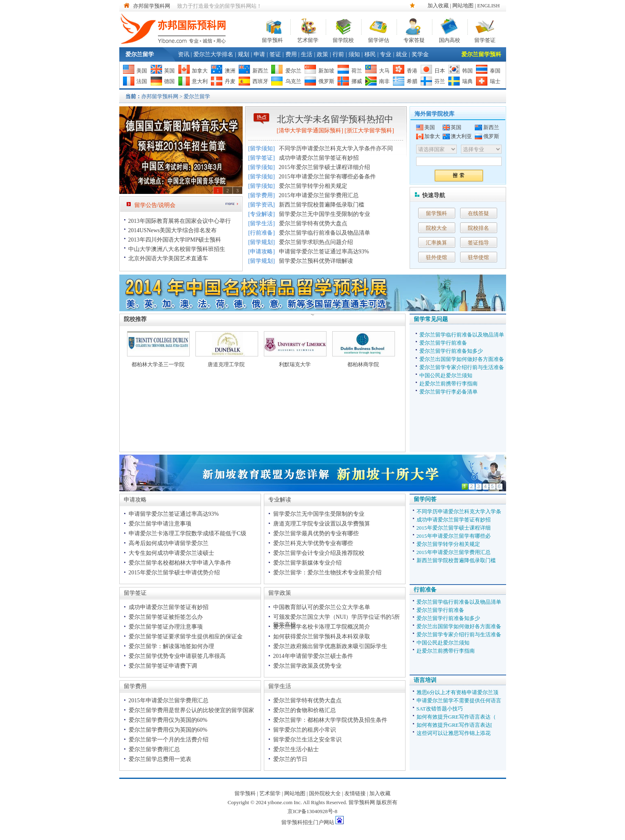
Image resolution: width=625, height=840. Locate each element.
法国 (142, 81)
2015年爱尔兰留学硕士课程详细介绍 (325, 167)
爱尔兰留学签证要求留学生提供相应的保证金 (186, 637)
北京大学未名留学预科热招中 (335, 119)
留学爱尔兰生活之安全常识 (307, 740)
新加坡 (326, 71)
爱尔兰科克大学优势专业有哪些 (313, 543)
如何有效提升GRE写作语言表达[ (454, 725)
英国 (169, 71)
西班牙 (260, 81)
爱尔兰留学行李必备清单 (448, 392)
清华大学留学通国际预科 (310, 131)
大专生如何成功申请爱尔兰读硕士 (171, 553)
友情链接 (355, 793)
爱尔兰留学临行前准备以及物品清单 (325, 233)
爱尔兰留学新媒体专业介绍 (307, 563)
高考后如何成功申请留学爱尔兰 (169, 543)
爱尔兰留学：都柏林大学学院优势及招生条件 (330, 720)
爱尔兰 (293, 71)
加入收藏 (438, 5)
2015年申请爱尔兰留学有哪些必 (454, 536)
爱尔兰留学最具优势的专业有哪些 (316, 533)
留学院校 (343, 39)
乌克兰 (293, 81)
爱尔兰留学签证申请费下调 (163, 666)
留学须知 (261, 148)
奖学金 (420, 54)
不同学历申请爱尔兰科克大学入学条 (459, 511)
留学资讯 (261, 205)
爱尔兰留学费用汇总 (154, 749)
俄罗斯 (326, 81)
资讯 (184, 54)
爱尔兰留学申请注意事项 (160, 524)
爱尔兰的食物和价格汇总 (305, 710)
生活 (307, 54)
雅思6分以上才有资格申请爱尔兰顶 (458, 692)
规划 (243, 54)
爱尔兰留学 (140, 54)
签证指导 (478, 243)
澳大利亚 (461, 136)
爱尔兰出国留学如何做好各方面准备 (462, 359)
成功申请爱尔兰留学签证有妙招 (319, 158)
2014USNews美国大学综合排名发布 (173, 230)
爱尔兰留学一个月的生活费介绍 (169, 740)
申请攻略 (261, 252)
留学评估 (379, 39)
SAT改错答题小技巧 (440, 709)
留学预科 (272, 39)
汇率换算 (436, 243)
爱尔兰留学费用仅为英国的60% (168, 720)
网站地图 (463, 5)
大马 (384, 71)
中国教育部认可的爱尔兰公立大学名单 (322, 607)
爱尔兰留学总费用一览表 (160, 759)
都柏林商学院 (363, 364)
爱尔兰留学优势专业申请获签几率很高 (177, 656)
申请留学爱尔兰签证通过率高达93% (324, 252)
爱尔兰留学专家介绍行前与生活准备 (462, 367)
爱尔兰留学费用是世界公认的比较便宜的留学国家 (191, 710)
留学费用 (261, 195)
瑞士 (495, 81)
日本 (440, 71)
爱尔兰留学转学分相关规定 (313, 186)
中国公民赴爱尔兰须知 (446, 375)
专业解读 (261, 214)
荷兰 (357, 71)
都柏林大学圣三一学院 (158, 364)
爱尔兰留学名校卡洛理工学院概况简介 (322, 627)
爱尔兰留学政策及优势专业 (307, 666)
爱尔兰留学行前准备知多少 (451, 351)
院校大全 (436, 228)
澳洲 (230, 71)
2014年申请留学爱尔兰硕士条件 (313, 656)
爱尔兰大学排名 (213, 54)
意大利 (200, 81)
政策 (322, 54)
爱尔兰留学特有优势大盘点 (313, 223)
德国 (169, 81)
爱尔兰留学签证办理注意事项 (166, 627)
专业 (386, 54)
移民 (370, 54)
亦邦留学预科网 (152, 6)
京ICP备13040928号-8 (312, 811)
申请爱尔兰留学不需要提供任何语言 (459, 700)
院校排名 (478, 228)
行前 (338, 54)
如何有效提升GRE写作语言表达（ (456, 717)
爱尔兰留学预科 (481, 54)
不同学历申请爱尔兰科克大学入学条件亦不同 (336, 148)
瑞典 (467, 81)
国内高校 (450, 39)
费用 (291, 54)
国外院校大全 (325, 793)
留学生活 (261, 223)
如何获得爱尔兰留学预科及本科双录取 (322, 637)
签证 (275, 54)
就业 (401, 54)
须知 (354, 54)
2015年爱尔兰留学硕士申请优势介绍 (174, 573)
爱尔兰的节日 (290, 759)
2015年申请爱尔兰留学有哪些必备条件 (327, 177)
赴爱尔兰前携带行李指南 (448, 384)
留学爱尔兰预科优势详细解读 (316, 261)
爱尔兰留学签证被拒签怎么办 (166, 617)
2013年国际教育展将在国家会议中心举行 (180, 221)
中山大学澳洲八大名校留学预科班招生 (177, 249)
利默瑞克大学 (295, 364)
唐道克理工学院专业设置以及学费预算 (322, 524)
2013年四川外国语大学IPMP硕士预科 (175, 240)
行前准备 (261, 233)
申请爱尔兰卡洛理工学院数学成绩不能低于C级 (187, 533)
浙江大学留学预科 (369, 131)
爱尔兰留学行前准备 (443, 343)
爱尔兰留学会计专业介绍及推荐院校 (319, 553)
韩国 (467, 71)
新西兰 (260, 71)
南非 (384, 81)
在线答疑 (478, 213)
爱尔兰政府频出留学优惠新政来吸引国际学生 (330, 646)
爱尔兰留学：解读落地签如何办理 (171, 646)
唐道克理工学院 (226, 364)
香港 (412, 71)
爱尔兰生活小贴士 (296, 749)
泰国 (495, 71)
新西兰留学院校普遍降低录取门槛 (322, 205)
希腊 (412, 81)
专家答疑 (414, 39)
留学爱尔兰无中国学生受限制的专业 (325, 214)
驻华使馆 (478, 257)
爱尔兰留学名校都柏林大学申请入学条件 (180, 563)
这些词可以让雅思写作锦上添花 (454, 733)
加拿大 (200, 71)
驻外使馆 (436, 257)
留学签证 (485, 39)
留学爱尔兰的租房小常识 (305, 730)
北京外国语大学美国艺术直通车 (168, 258)
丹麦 (230, 81)
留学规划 (261, 242)
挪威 (357, 81)
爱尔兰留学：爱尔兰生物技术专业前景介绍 (327, 573)
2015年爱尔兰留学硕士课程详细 (454, 528)
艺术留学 (308, 39)
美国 (142, 71)
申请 (259, 54)
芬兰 (440, 81)
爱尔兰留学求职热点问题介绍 (316, 242)
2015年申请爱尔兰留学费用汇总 (319, 195)
